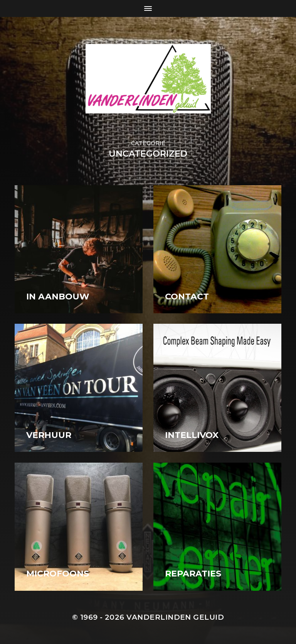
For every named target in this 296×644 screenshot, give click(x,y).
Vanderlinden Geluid (175, 617)
